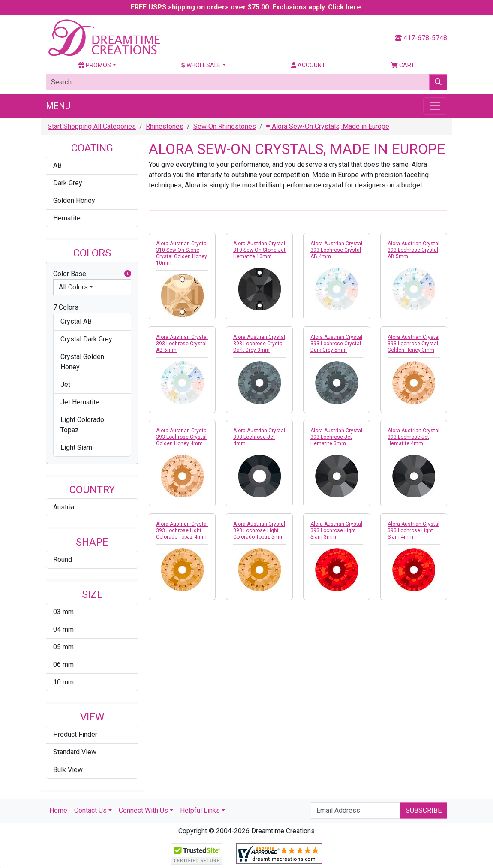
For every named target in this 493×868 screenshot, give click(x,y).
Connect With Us (143, 810)
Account (308, 65)
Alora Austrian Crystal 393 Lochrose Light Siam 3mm (336, 530)
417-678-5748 (421, 38)
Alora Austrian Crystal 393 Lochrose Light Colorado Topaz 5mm (259, 530)
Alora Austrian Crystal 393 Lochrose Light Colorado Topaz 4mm (182, 530)
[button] (128, 274)
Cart (403, 65)
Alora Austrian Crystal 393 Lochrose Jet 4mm (259, 437)
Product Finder (75, 734)
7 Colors (66, 307)
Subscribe (424, 810)
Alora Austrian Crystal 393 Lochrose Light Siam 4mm (413, 530)
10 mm (63, 682)
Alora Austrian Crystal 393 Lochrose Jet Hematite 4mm (413, 437)
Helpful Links (200, 810)
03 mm (63, 612)
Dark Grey (68, 183)
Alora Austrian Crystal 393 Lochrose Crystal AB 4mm (336, 250)
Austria (64, 507)
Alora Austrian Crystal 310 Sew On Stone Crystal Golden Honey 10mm (182, 253)
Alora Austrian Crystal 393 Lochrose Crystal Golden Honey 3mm (413, 344)
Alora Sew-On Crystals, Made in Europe (328, 126)
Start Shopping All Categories (92, 126)
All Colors (73, 287)
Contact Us (90, 810)
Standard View (75, 752)
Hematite (67, 218)
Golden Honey (74, 200)
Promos (95, 65)
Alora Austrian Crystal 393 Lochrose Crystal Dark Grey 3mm (259, 344)
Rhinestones (165, 126)
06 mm (63, 665)
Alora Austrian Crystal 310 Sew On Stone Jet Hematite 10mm (259, 250)
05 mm (63, 647)
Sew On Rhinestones (225, 126)
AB (57, 165)
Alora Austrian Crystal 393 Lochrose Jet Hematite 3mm (336, 437)
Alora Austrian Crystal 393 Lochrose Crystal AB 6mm (182, 344)
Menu (58, 106)
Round (63, 559)
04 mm (63, 629)
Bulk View (68, 770)
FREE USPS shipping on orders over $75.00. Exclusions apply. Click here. (247, 7)
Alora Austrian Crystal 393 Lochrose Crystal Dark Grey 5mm (336, 344)
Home (58, 810)
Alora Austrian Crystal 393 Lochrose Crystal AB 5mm (413, 250)
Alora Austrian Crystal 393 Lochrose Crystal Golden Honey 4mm (182, 437)
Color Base (92, 274)
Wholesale (201, 65)
